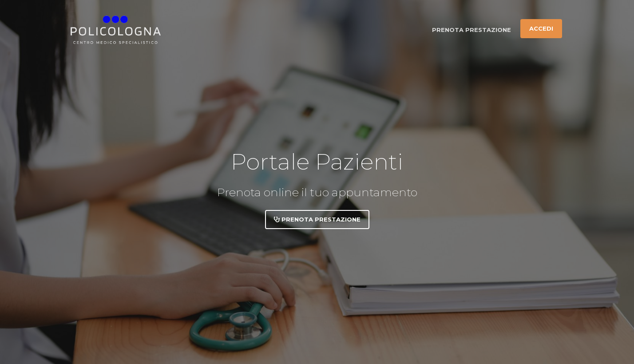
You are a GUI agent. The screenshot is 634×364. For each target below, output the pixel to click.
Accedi (541, 28)
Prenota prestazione (472, 30)
